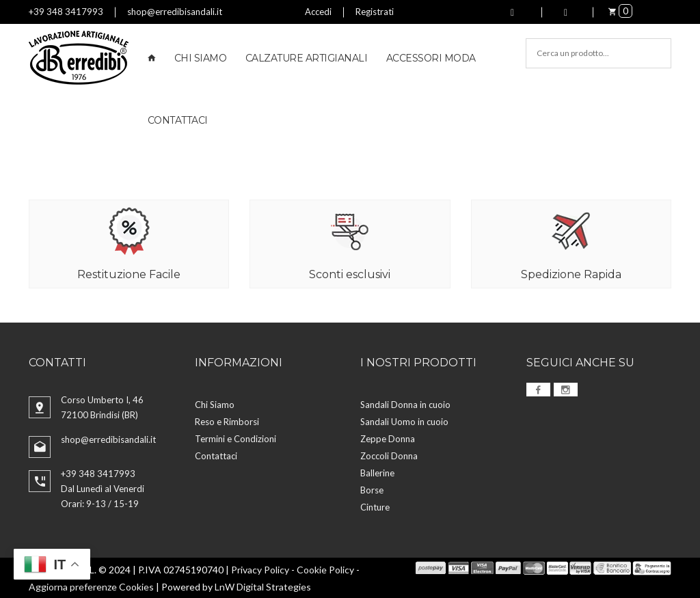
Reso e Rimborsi (227, 421)
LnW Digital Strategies (263, 586)
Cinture (375, 506)
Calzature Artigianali (307, 58)
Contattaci (178, 120)
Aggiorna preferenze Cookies (91, 586)
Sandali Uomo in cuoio (404, 421)
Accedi (318, 12)
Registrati (375, 12)
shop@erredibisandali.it (175, 12)
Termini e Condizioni (235, 438)
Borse (372, 489)
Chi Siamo (201, 58)
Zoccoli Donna (389, 455)
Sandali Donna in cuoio (405, 404)
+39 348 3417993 (66, 12)
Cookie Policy (325, 569)
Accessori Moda (431, 58)
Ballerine (377, 472)
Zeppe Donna (388, 438)
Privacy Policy (260, 569)
